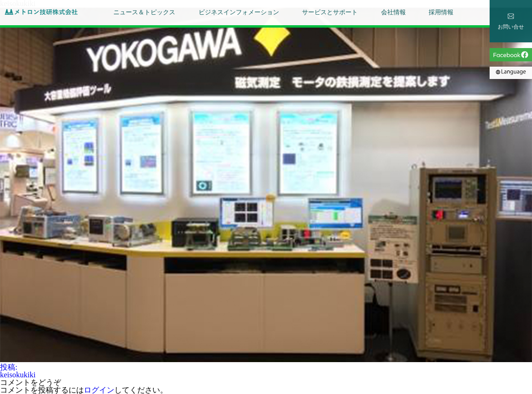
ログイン (99, 390)
